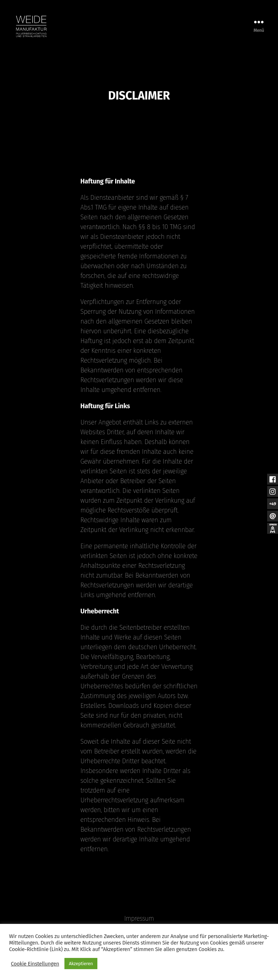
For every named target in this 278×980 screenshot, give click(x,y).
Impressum (139, 918)
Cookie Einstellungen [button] (35, 964)
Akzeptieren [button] (81, 964)
